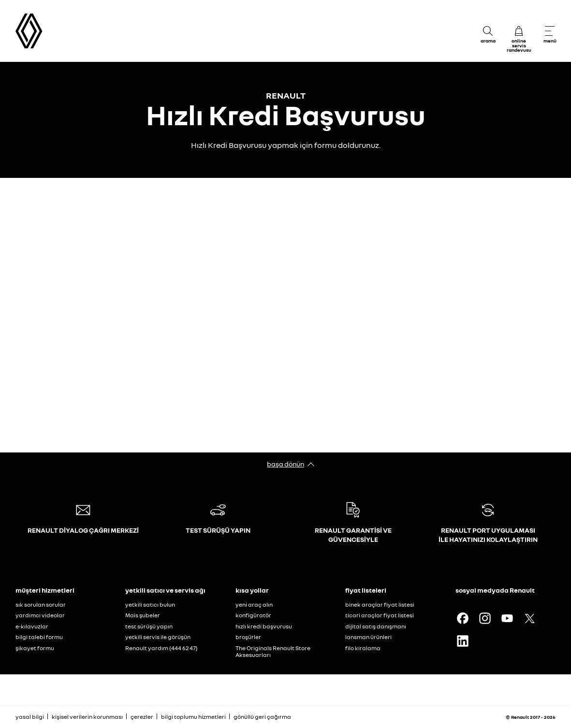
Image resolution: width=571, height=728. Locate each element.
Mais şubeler (143, 615)
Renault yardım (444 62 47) (161, 648)
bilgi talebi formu (39, 637)
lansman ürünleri (368, 637)
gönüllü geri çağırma (262, 717)
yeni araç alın (254, 604)
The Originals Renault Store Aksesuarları (273, 652)
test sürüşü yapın (149, 626)
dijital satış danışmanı (376, 626)
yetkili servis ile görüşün (158, 637)
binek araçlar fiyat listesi (380, 604)
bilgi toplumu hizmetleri (193, 717)
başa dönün (285, 464)
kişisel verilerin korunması (87, 717)
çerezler (142, 717)
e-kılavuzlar (32, 626)
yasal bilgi (30, 717)
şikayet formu (35, 648)
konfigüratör (253, 615)
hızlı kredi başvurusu (264, 626)
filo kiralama (363, 648)
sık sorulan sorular (41, 604)
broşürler (248, 637)
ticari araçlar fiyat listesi (380, 615)
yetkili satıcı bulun (150, 604)
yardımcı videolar (40, 615)
